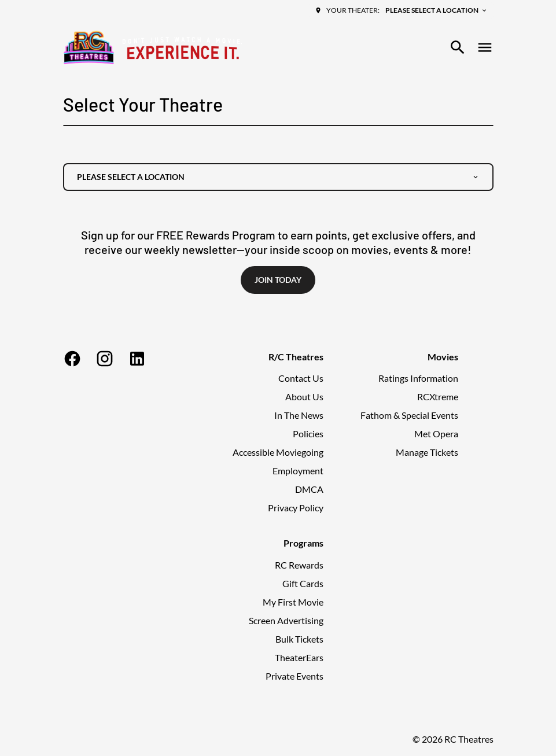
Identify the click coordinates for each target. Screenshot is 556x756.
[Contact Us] (301, 378)
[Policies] (308, 434)
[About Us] (304, 397)
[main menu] (485, 47)
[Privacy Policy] (296, 508)
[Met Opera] (436, 434)
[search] (458, 47)
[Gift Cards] (303, 584)
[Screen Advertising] (286, 621)
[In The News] (299, 415)
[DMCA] (309, 489)
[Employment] (298, 471)
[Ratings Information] (418, 378)
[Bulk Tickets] (299, 639)
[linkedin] (137, 359)
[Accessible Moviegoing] (278, 452)
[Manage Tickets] (427, 452)
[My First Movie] (293, 602)
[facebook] (72, 359)
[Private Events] (294, 676)
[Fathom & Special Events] (409, 415)
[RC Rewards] (299, 565)
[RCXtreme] (438, 397)
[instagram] (105, 359)
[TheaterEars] (299, 658)
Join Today (278, 280)
